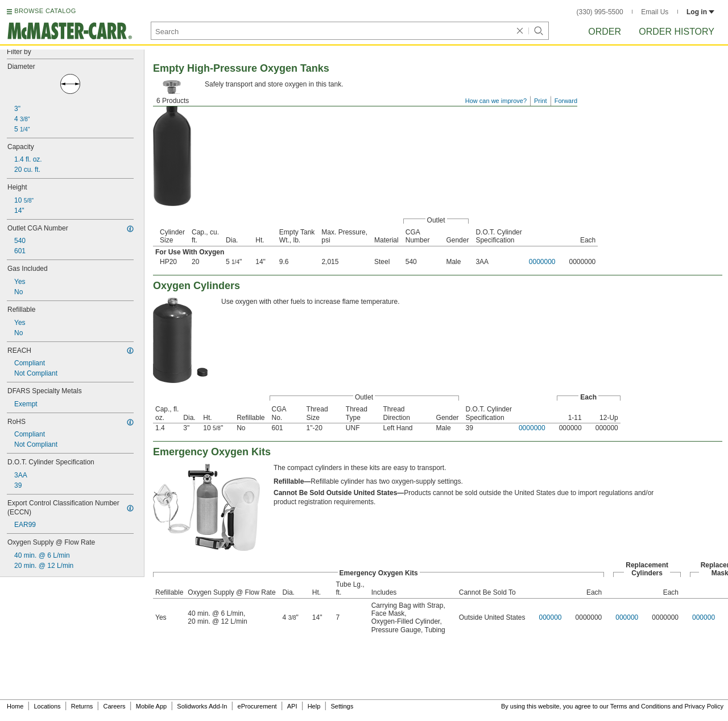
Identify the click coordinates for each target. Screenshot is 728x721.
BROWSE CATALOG (45, 11)
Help (314, 706)
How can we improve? (496, 101)
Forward (566, 101)
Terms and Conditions (640, 706)
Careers (114, 706)
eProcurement (257, 706)
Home (15, 706)
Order (605, 32)
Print (541, 101)
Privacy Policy (704, 706)
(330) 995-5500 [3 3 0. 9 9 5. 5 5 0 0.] (600, 12)
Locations (47, 706)
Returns (82, 706)
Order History (677, 32)
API (292, 706)
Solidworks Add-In (202, 706)
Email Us (655, 12)
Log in (700, 12)
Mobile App (151, 706)
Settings (342, 706)
